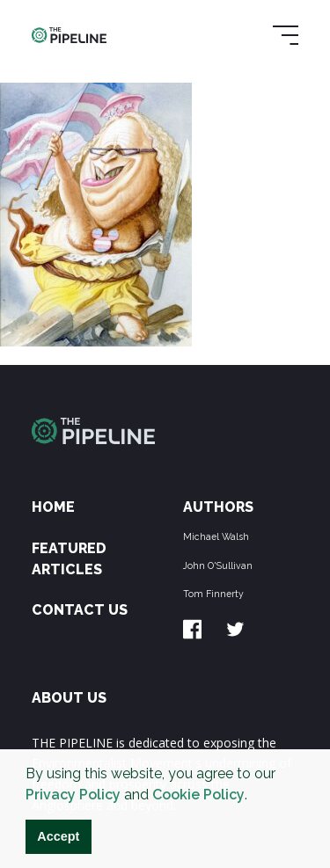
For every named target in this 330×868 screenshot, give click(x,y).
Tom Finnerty (213, 594)
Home (53, 507)
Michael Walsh (216, 536)
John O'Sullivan (218, 565)
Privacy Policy (73, 795)
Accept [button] (58, 836)
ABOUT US (69, 698)
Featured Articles (69, 559)
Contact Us (80, 610)
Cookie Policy (198, 795)
